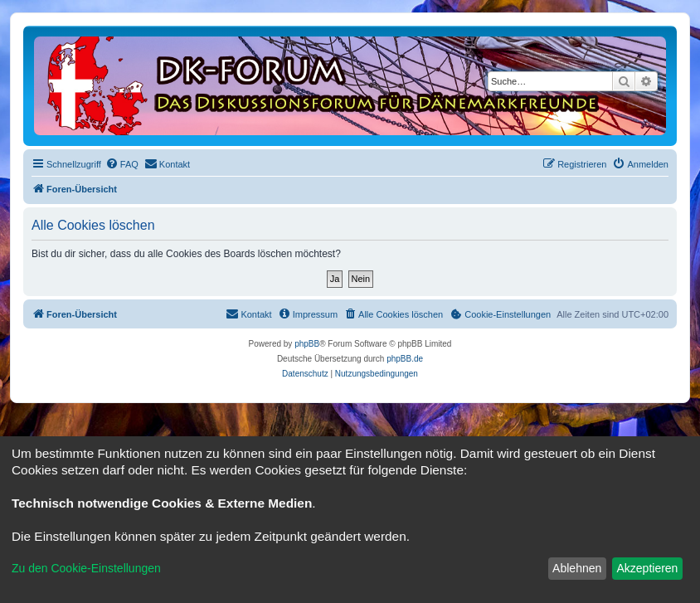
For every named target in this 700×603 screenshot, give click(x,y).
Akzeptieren (647, 568)
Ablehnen (577, 568)
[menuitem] (122, 164)
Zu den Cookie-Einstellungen (86, 568)
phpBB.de (405, 359)
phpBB (307, 344)
